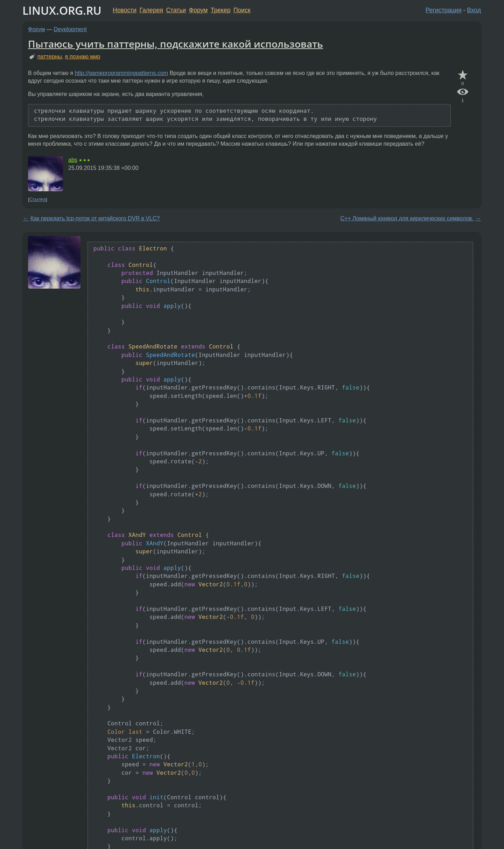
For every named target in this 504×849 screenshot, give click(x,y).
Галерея (151, 10)
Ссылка (38, 199)
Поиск (242, 10)
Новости (125, 10)
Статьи (176, 10)
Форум (198, 10)
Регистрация (444, 10)
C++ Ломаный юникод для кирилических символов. (407, 218)
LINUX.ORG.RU (62, 10)
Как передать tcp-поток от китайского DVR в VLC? (95, 218)
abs (73, 160)
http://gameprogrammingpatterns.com (121, 73)
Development (70, 29)
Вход (474, 10)
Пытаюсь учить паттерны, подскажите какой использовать (176, 44)
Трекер (221, 10)
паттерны (50, 57)
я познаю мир (83, 57)
